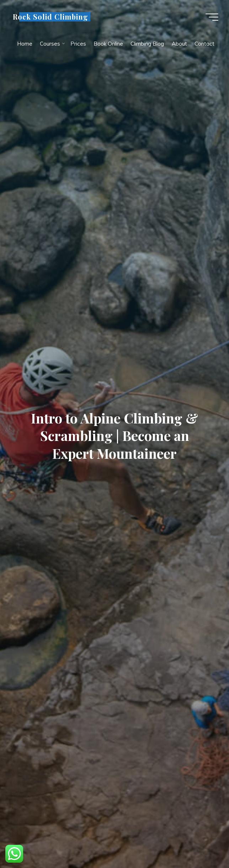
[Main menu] (212, 17)
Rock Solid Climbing (50, 17)
